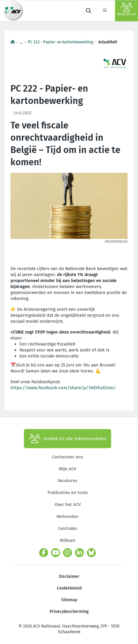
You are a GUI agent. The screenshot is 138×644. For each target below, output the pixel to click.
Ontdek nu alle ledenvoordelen (68, 439)
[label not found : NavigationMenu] (105, 11)
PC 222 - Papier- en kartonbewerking (60, 42)
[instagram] (68, 553)
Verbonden (68, 516)
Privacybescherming (69, 612)
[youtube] (56, 553)
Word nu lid (126, 9)
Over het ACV (68, 504)
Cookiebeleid (69, 588)
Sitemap (69, 600)
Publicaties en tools (68, 493)
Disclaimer (69, 576)
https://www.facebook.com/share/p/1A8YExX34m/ (63, 388)
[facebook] (44, 553)
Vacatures (68, 481)
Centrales (68, 528)
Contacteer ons (68, 457)
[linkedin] (79, 553)
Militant (68, 540)
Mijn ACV (68, 469)
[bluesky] (91, 553)
